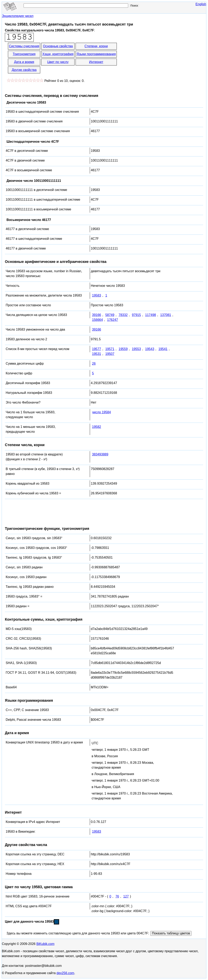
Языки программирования (96, 54)
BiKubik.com (45, 944)
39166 (97, 315)
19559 (123, 349)
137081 (166, 315)
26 (94, 364)
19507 (110, 354)
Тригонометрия (24, 54)
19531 (97, 354)
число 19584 (101, 412)
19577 (97, 349)
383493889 (100, 454)
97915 (136, 315)
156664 (97, 320)
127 (126, 896)
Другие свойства (24, 70)
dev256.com (65, 973)
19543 (150, 349)
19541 (163, 349)
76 (117, 896)
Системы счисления (24, 46)
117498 (151, 315)
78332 (123, 315)
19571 (110, 349)
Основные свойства (58, 46)
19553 (136, 349)
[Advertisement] (154, 58)
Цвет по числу (58, 62)
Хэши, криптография (58, 54)
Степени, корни (96, 46)
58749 (110, 315)
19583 (97, 295)
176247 (112, 320)
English (201, 4)
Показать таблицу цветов (171, 933)
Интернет (96, 62)
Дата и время (24, 62)
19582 (97, 427)
